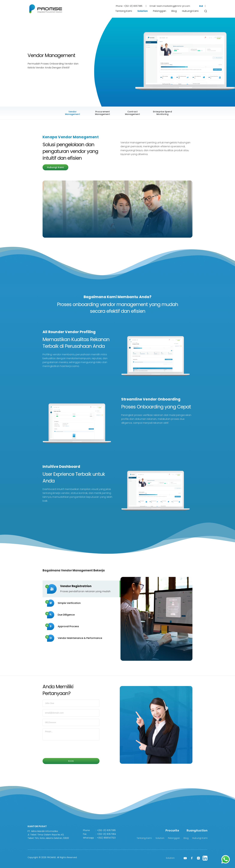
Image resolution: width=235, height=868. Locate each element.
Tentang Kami (124, 11)
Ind (201, 6)
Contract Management (132, 113)
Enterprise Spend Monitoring (162, 113)
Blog (174, 11)
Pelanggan (160, 11)
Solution (143, 11)
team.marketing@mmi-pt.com (173, 6)
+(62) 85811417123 (106, 838)
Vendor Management (73, 113)
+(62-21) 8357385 (133, 6)
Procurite (172, 831)
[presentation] (65, 750)
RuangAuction (197, 831)
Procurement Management (103, 113)
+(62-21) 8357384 (107, 834)
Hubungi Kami (190, 11)
